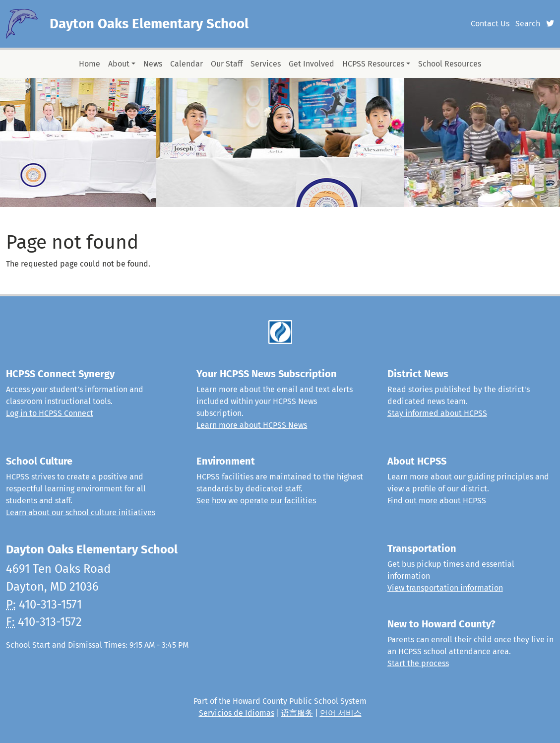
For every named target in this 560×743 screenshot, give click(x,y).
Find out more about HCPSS (437, 501)
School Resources (450, 64)
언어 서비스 (341, 713)
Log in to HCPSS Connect (50, 413)
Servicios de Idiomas (237, 713)
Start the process (418, 663)
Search (528, 24)
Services (266, 64)
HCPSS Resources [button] (373, 64)
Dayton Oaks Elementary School (149, 24)
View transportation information (445, 588)
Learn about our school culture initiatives (81, 512)
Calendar (187, 64)
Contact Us (490, 24)
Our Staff (227, 64)
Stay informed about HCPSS (437, 413)
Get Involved (311, 64)
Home (90, 64)
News (153, 64)
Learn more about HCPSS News (252, 425)
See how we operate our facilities (256, 501)
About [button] (119, 64)
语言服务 (297, 713)
